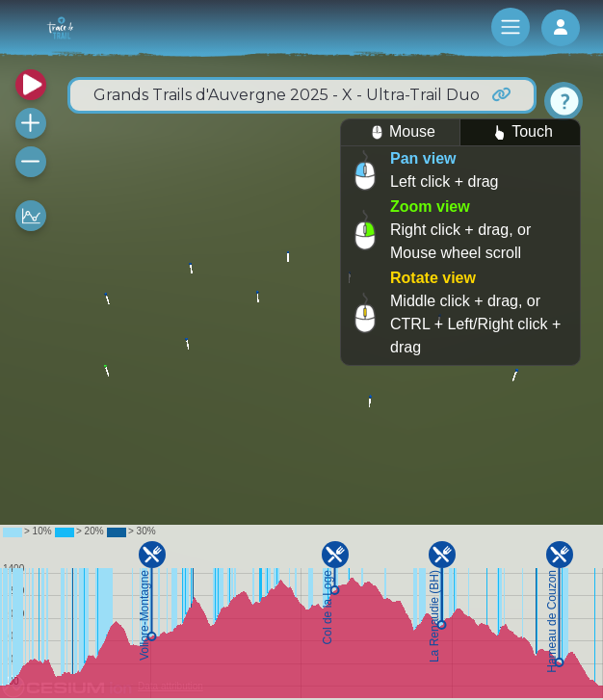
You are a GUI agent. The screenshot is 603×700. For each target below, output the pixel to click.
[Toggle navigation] (511, 27)
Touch (520, 132)
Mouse (400, 132)
